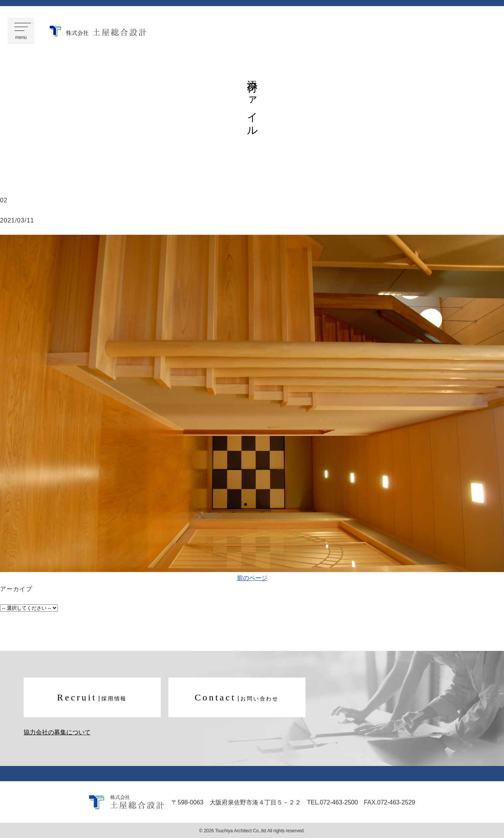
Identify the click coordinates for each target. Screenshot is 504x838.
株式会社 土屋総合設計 (98, 31)
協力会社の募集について (57, 732)
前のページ (252, 577)
